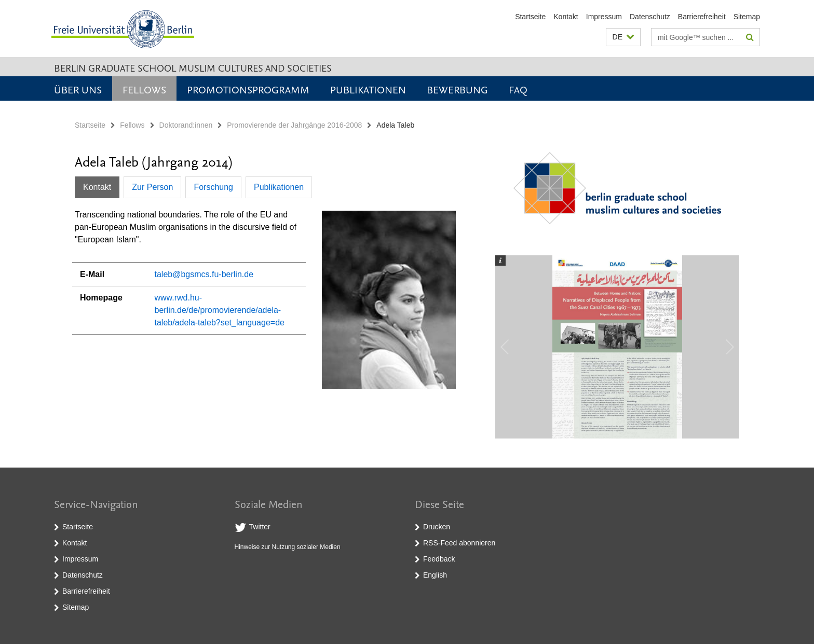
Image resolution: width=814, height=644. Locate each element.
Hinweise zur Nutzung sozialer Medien (288, 547)
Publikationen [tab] (279, 187)
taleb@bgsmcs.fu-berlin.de (204, 274)
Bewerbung (457, 89)
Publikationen (368, 89)
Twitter (260, 527)
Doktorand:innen (186, 125)
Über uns (78, 89)
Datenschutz (650, 17)
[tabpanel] (265, 304)
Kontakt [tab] (97, 187)
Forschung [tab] (213, 187)
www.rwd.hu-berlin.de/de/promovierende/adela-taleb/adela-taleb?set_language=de (219, 310)
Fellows (144, 89)
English (435, 575)
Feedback (439, 559)
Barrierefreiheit (702, 17)
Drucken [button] (437, 527)
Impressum (604, 17)
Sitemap (747, 17)
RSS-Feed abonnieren (459, 543)
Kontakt (566, 17)
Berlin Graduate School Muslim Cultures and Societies (193, 68)
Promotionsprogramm (248, 89)
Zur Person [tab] (152, 187)
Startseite (530, 17)
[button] (623, 37)
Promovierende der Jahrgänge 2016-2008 (294, 125)
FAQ (518, 89)
